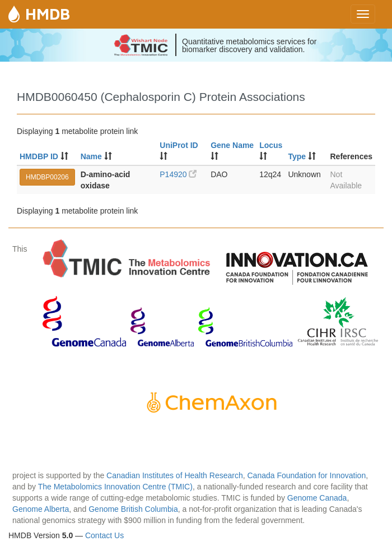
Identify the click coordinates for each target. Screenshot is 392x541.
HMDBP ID (39, 156)
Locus (271, 145)
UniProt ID (179, 145)
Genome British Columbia (133, 509)
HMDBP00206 (47, 177)
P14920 (178, 174)
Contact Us (104, 535)
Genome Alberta (41, 509)
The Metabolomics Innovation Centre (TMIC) (115, 487)
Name (91, 156)
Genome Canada (317, 498)
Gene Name (232, 145)
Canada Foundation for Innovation (306, 475)
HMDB (48, 14)
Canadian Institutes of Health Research (175, 475)
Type (297, 156)
